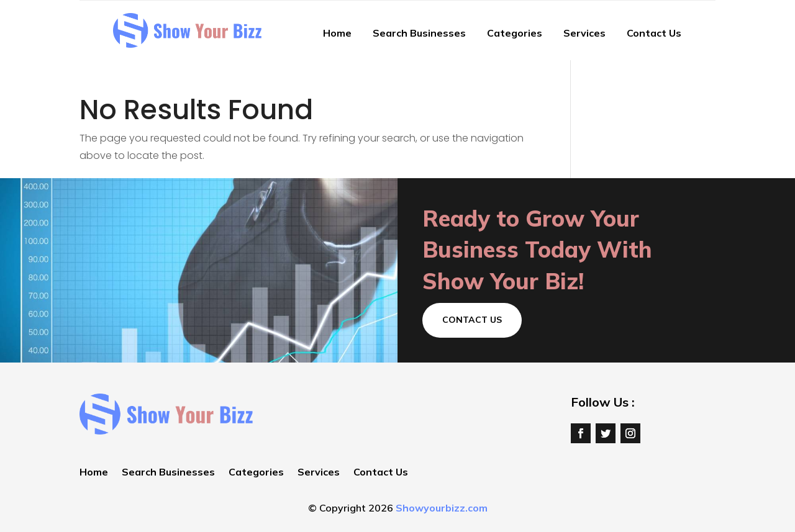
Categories (515, 33)
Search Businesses (419, 33)
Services (584, 33)
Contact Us (654, 33)
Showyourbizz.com (442, 508)
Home (337, 33)
